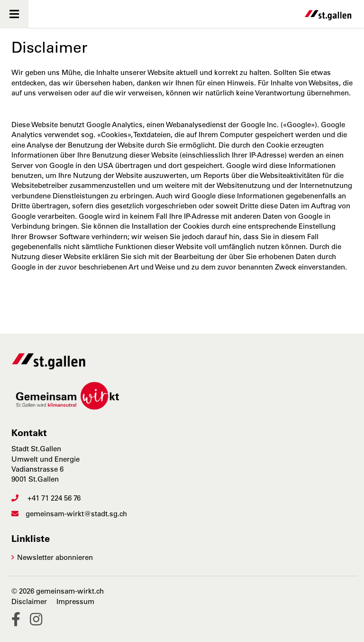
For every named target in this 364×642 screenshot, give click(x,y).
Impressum (75, 601)
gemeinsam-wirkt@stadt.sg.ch (69, 514)
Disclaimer (29, 601)
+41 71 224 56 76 (46, 498)
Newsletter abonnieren (55, 557)
